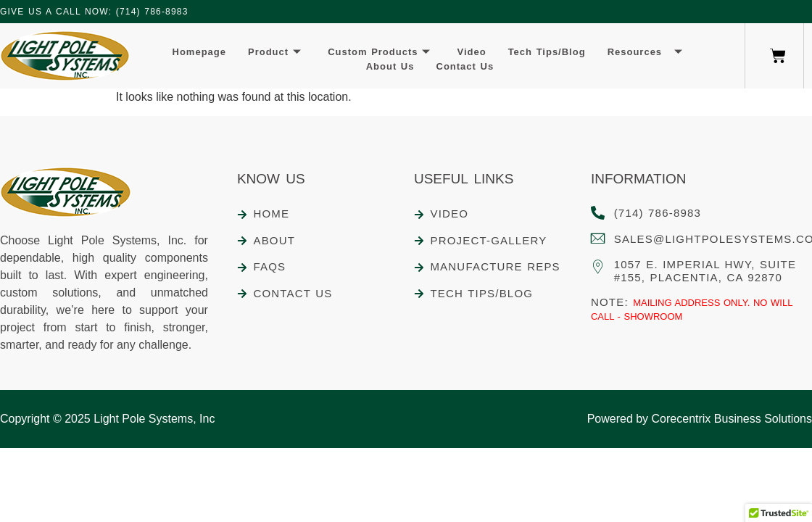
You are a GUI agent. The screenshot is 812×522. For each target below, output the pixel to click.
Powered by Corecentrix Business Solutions (700, 419)
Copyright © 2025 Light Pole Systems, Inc (107, 419)
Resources (646, 53)
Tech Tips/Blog (547, 52)
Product (275, 53)
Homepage (199, 52)
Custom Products (379, 53)
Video (471, 52)
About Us (390, 66)
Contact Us (465, 66)
